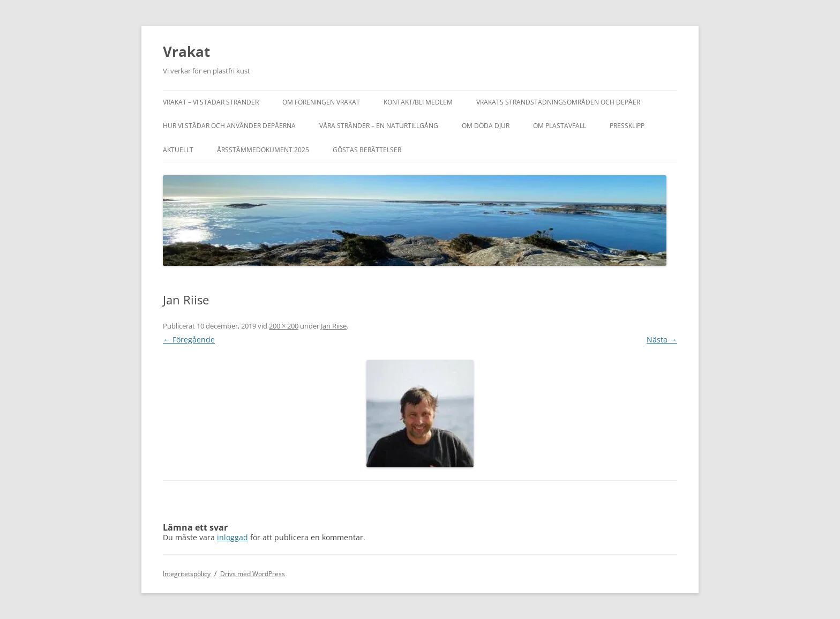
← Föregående (189, 340)
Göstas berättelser (367, 150)
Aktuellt (178, 150)
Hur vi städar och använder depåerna (229, 126)
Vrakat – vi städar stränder (211, 102)
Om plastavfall (560, 126)
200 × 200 (284, 326)
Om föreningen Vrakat (321, 102)
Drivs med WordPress (253, 574)
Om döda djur (486, 126)
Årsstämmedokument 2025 (263, 150)
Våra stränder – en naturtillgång (379, 126)
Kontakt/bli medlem (418, 102)
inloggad (232, 537)
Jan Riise (334, 326)
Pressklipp (627, 126)
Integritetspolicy (187, 574)
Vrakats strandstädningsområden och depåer (558, 102)
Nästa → (662, 340)
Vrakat (186, 51)
